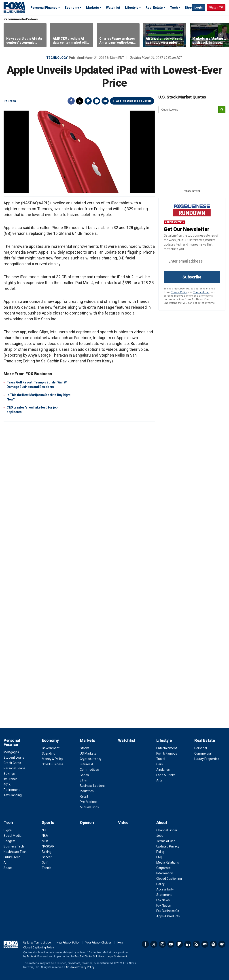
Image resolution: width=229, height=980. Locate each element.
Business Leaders (92, 786)
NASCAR (48, 846)
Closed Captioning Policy (39, 948)
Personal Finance (44, 8)
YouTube (171, 944)
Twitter (80, 101)
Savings (9, 774)
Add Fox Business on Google (134, 101)
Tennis (47, 868)
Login (198, 7)
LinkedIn (188, 944)
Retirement (12, 790)
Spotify (213, 944)
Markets (92, 8)
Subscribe (192, 277)
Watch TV (216, 7)
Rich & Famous (167, 753)
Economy (72, 8)
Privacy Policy (179, 292)
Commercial (203, 753)
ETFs (83, 780)
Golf (45, 862)
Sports (48, 823)
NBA (45, 836)
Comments (88, 101)
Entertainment (167, 748)
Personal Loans (14, 768)
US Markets (88, 753)
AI (5, 862)
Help (120, 943)
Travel (161, 759)
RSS (196, 944)
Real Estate (154, 8)
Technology (57, 58)
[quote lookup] (189, 110)
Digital (8, 830)
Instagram (162, 944)
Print (97, 101)
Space (8, 868)
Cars (160, 764)
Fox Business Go (168, 911)
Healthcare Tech (15, 852)
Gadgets (10, 841)
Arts (159, 780)
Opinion (87, 823)
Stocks (85, 748)
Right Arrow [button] (221, 35)
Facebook (71, 101)
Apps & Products (168, 916)
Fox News (163, 900)
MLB (45, 841)
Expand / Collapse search (187, 8)
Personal (201, 748)
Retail (84, 796)
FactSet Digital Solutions (90, 956)
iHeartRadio (222, 944)
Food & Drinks (166, 775)
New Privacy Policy (68, 943)
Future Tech (12, 857)
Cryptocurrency (91, 759)
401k (7, 784)
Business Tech (14, 846)
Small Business (53, 764)
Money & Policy (52, 759)
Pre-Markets (89, 802)
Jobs (160, 836)
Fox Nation (164, 905)
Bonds (84, 775)
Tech (174, 8)
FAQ (159, 857)
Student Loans (14, 757)
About (162, 823)
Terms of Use (201, 292)
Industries (87, 791)
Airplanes (163, 770)
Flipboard (179, 944)
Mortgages (11, 752)
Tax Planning (13, 795)
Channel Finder (167, 830)
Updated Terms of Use (37, 943)
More (189, 8)
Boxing (47, 852)
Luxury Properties (207, 759)
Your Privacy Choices (99, 943)
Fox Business (14, 7)
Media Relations (168, 862)
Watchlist (113, 8)
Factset (31, 956)
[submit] (222, 110)
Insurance (11, 779)
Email (105, 101)
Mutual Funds (89, 807)
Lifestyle (132, 8)
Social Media (13, 836)
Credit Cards (12, 763)
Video (123, 823)
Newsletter (205, 944)
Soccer (47, 857)
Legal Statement (117, 956)
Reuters (10, 101)
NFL (44, 830)
